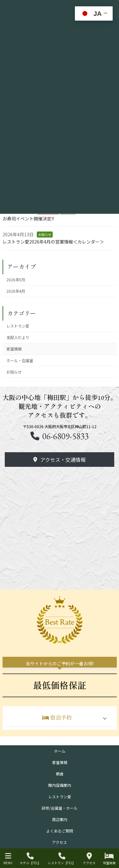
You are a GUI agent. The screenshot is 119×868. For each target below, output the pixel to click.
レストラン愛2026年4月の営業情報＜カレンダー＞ (53, 242)
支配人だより (18, 337)
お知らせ (45, 235)
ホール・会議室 (20, 361)
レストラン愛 (18, 326)
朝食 (60, 774)
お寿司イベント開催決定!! (28, 219)
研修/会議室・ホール (60, 808)
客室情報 (14, 349)
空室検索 (109, 859)
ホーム (60, 751)
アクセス (60, 842)
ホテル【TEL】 (30, 859)
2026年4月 (16, 291)
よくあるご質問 (60, 831)
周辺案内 (60, 819)
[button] (60, 436)
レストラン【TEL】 (62, 859)
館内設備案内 (60, 785)
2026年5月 (16, 280)
